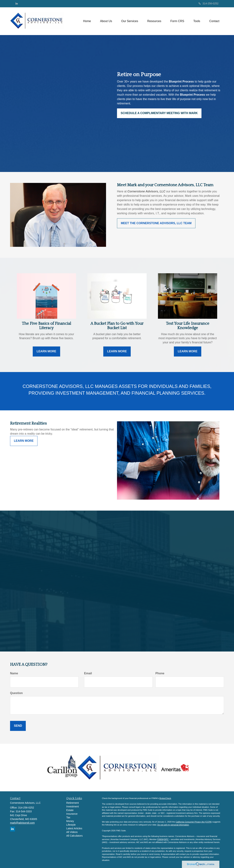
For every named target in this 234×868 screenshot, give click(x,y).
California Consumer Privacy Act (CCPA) (194, 822)
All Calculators (74, 836)
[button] (106, 21)
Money (70, 821)
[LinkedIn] (17, 3)
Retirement (73, 803)
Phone (160, 673)
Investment (73, 806)
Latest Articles (74, 828)
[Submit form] (18, 726)
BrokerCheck (165, 798)
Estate (70, 810)
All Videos (72, 832)
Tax (68, 817)
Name (14, 673)
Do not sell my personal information (173, 825)
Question (16, 693)
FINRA (160, 839)
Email (88, 673)
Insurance (72, 814)
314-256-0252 (209, 3)
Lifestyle (71, 825)
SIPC (166, 839)
